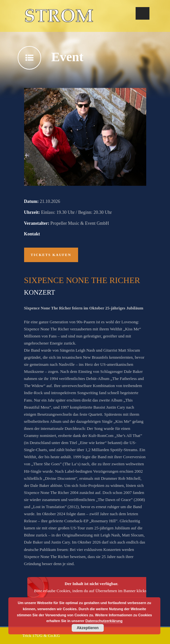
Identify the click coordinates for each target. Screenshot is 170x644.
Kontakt (32, 234)
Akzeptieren (88, 628)
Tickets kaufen (51, 255)
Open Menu (143, 13)
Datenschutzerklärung (104, 621)
